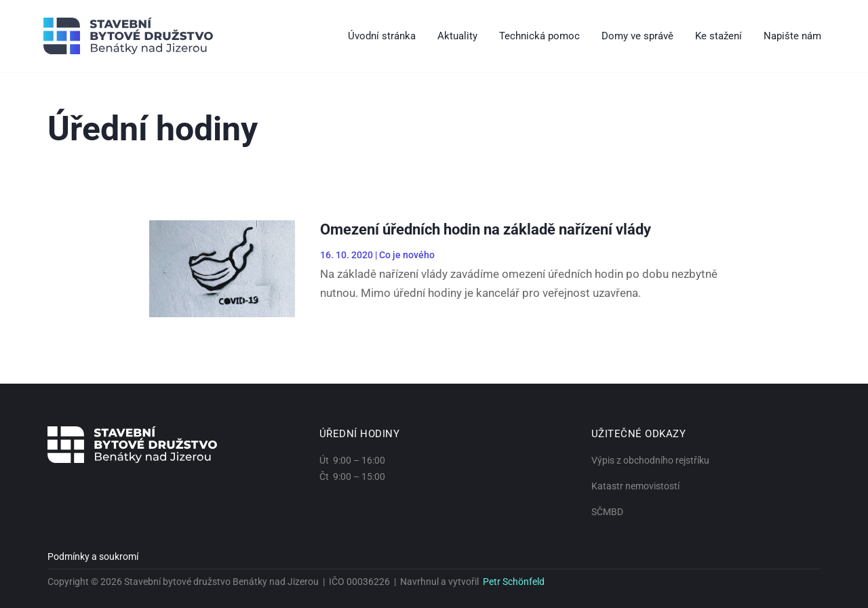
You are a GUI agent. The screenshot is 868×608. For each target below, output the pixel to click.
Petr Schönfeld (514, 582)
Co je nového (407, 255)
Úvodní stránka (382, 36)
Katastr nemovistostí (635, 486)
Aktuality (457, 36)
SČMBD (607, 512)
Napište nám (792, 36)
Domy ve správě (637, 36)
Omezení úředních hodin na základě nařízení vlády (486, 229)
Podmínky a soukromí (93, 556)
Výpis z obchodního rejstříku (650, 460)
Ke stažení (718, 36)
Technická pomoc (539, 36)
